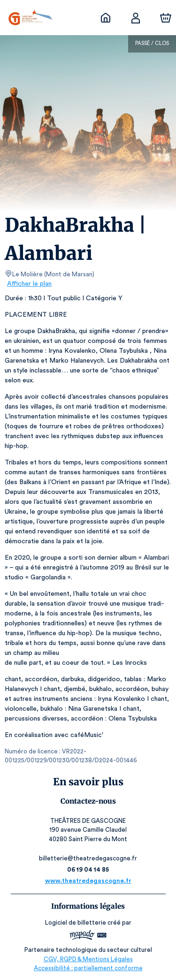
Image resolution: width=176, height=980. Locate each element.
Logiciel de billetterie (76, 923)
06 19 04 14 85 (88, 870)
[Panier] (166, 18)
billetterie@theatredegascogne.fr (88, 858)
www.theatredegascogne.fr (88, 881)
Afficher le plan (29, 284)
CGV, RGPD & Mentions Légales (88, 959)
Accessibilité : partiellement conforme (88, 968)
